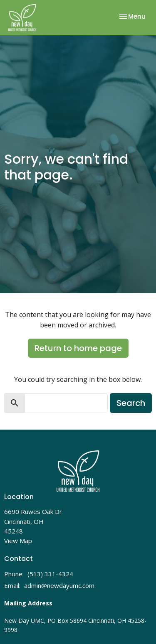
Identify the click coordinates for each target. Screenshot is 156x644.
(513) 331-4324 (50, 574)
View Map (18, 541)
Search (131, 403)
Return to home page (78, 348)
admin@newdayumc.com (59, 585)
